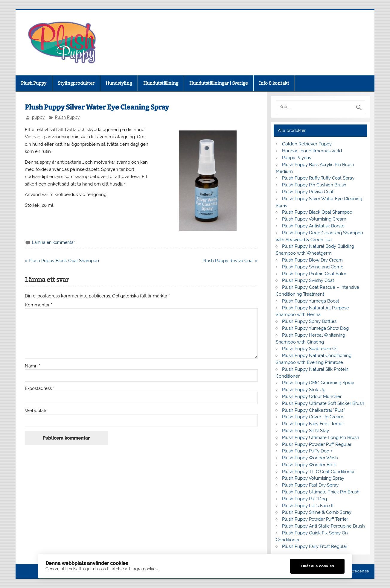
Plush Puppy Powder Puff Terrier (315, 519)
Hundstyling (119, 83)
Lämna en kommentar (54, 242)
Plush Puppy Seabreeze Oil (310, 349)
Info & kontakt (274, 83)
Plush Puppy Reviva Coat (308, 192)
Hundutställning (161, 83)
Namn (33, 366)
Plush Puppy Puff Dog (304, 499)
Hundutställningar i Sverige (218, 83)
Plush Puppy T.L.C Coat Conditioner (318, 472)
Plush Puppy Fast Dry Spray (310, 485)
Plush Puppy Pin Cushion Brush (314, 185)
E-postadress (40, 389)
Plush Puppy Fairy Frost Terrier (313, 424)
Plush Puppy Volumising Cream (314, 219)
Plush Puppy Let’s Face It (308, 506)
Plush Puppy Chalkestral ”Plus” (313, 410)
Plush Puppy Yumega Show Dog (315, 328)
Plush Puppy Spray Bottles (309, 321)
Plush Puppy (34, 83)
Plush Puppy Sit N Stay (306, 431)
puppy (38, 117)
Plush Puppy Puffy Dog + (307, 451)
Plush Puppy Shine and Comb (313, 267)
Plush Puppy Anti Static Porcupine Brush (323, 526)
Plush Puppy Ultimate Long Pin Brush (321, 437)
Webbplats (36, 411)
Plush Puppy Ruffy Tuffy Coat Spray (318, 178)
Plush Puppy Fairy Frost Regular (315, 546)
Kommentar (39, 305)
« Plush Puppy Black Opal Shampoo (62, 261)
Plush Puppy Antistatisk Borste (313, 226)
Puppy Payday (297, 158)
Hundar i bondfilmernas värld (312, 151)
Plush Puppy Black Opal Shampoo (317, 212)
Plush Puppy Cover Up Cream (313, 417)
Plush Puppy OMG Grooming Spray (318, 383)
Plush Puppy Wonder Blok (309, 465)
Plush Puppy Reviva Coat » (230, 261)
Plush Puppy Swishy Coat (308, 280)
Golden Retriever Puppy (307, 144)
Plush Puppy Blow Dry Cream (312, 260)
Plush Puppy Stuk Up (304, 390)
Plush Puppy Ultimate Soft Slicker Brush (323, 403)
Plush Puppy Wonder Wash (310, 458)
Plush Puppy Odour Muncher (312, 396)
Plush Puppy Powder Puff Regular (317, 444)
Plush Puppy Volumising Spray (313, 478)
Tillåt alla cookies (317, 566)
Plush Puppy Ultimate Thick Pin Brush (321, 492)
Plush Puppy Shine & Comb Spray (317, 512)
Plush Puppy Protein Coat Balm (314, 274)
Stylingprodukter (76, 83)
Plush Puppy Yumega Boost (311, 301)
